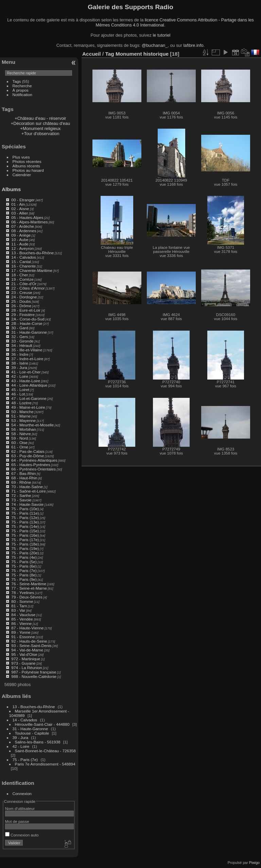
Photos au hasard (28, 170)
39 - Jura (19, 367)
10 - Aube (20, 239)
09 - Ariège (21, 235)
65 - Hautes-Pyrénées (31, 465)
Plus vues (21, 157)
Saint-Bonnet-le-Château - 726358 (45, 751)
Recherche (22, 86)
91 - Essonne (23, 637)
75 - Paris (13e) (25, 522)
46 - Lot (18, 394)
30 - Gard (20, 328)
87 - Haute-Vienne (27, 628)
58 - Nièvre (21, 434)
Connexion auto (22, 835)
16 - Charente (23, 266)
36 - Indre (20, 354)
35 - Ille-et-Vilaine (27, 350)
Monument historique (142, 54)
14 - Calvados (24, 257)
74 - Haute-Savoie (27, 504)
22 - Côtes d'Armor (28, 288)
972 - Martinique (26, 659)
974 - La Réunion (27, 668)
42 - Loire (20, 376)
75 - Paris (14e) (25, 526)
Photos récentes (27, 161)
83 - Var (18, 610)
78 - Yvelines (23, 593)
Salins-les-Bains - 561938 (38, 742)
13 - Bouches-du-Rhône (32, 253)
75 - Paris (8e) (24, 575)
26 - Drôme (21, 306)
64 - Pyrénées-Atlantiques (34, 460)
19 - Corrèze (22, 279)
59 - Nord (20, 438)
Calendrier (22, 175)
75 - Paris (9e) (24, 579)
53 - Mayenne (23, 420)
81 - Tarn (19, 606)
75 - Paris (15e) (25, 531)
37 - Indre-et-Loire (27, 359)
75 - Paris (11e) (25, 513)
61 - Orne (20, 447)
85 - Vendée (22, 619)
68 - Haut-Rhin (24, 478)
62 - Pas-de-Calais (28, 451)
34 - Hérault (22, 345)
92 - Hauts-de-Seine (29, 641)
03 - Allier (20, 213)
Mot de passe (17, 821)
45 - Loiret (20, 390)
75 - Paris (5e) (24, 562)
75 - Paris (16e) (25, 535)
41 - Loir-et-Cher (26, 372)
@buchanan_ (155, 45)
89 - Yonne (21, 632)
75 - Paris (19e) (25, 548)
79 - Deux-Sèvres (27, 597)
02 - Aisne (20, 209)
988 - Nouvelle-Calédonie (34, 676)
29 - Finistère (23, 315)
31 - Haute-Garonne (29, 332)
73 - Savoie (21, 500)
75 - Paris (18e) (25, 544)
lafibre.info (194, 45)
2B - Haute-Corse (27, 323)
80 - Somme (22, 601)
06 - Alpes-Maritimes (29, 222)
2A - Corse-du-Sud (28, 319)
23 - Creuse (22, 292)
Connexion (22, 793)
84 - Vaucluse (23, 615)
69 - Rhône (21, 482)
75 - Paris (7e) (24, 570)
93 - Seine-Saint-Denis (31, 645)
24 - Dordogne (24, 297)
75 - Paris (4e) (24, 557)
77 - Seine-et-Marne (29, 588)
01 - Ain (18, 204)
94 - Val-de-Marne (27, 650)
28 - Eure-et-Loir (26, 310)
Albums (11, 189)
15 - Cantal (21, 262)
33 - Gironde (22, 341)
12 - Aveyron (22, 248)
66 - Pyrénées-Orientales (33, 469)
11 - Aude (20, 244)
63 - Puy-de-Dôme (28, 456)
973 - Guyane (23, 663)
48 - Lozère (21, 403)
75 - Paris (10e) (25, 509)
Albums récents (26, 166)
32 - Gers (20, 337)
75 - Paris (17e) (25, 540)
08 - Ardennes (24, 231)
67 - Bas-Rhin (23, 473)
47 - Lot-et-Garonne (29, 398)
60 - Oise (19, 442)
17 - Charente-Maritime (32, 270)
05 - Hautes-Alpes (27, 217)
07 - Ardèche (23, 226)
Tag (109, 54)
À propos (21, 90)
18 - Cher (20, 275)
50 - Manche (22, 412)
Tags (17, 81)
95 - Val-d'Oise (24, 654)
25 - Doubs (21, 301)
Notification (22, 95)
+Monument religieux (40, 128)
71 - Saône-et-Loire (28, 491)
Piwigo (254, 863)
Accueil (92, 54)
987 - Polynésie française (34, 672)
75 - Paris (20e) (25, 553)
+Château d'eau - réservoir (40, 118)
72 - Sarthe (21, 495)
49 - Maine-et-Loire (28, 407)
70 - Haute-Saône (27, 487)
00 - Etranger (23, 200)
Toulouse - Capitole (32, 733)
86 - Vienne (21, 623)
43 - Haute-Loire (26, 381)
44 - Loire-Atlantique (29, 385)
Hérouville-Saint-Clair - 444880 (42, 724)
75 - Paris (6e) (24, 566)
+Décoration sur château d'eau (40, 123)
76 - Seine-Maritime (29, 584)
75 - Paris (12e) (25, 518)
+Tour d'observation (40, 134)
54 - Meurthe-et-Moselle (32, 425)
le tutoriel (161, 35)
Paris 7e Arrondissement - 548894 (45, 764)
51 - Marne (21, 416)
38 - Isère (20, 363)
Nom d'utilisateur (20, 808)
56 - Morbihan (24, 429)
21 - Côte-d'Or (24, 284)
